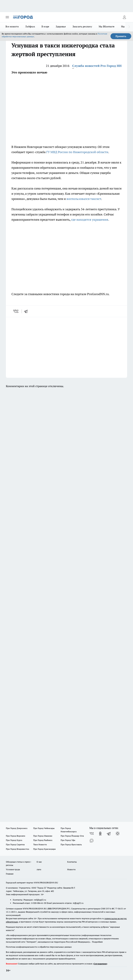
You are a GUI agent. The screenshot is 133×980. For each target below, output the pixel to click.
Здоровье (61, 27)
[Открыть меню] (7, 17)
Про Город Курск (14, 840)
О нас (39, 862)
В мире (45, 27)
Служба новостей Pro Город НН (97, 66)
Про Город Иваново (43, 836)
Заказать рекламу (82, 27)
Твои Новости (40, 844)
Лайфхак (30, 27)
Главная (10, 874)
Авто (39, 869)
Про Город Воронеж (16, 836)
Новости (71, 869)
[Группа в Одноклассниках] (100, 834)
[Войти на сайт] (124, 17)
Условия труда (13, 869)
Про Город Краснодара (44, 849)
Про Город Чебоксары (44, 828)
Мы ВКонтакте (107, 27)
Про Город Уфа (68, 840)
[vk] (16, 311)
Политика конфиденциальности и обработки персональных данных (39, 947)
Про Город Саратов (15, 844)
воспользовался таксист (84, 199)
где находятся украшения (90, 220)
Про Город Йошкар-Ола (72, 836)
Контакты (72, 862)
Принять (121, 36)
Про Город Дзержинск (17, 828)
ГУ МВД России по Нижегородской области (77, 152)
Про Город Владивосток (17, 849)
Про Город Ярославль (71, 844)
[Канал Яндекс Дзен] (118, 834)
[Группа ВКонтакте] (92, 834)
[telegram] (27, 311)
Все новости (12, 27)
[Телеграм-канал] (109, 834)
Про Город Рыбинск (43, 840)
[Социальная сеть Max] (92, 841)
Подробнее (97, 942)
